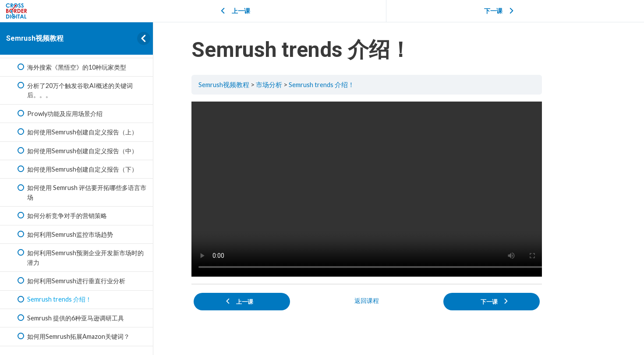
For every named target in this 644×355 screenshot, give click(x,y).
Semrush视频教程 (35, 38)
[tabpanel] (399, 189)
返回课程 (399, 298)
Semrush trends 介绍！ (355, 84)
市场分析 (302, 84)
